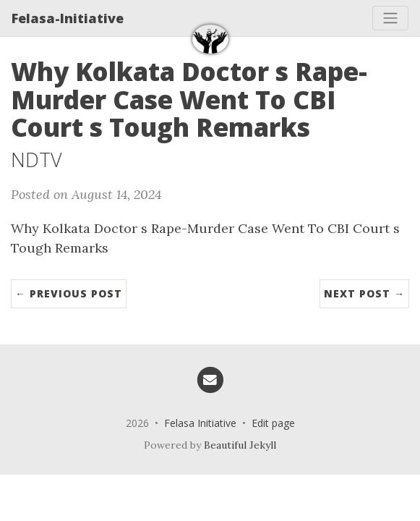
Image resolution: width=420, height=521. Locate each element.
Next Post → (364, 293)
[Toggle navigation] (390, 18)
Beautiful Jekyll (240, 445)
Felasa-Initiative (68, 18)
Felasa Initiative (200, 423)
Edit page (273, 423)
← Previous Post (69, 293)
